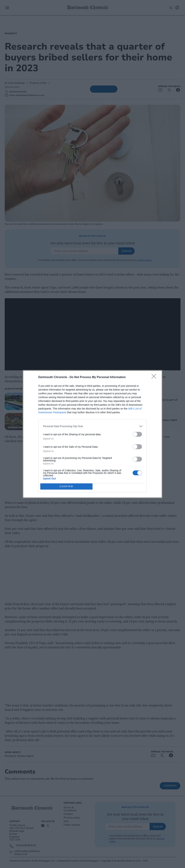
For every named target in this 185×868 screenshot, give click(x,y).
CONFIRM (66, 486)
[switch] (137, 434)
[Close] (155, 377)
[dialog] (92, 434)
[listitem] (92, 426)
